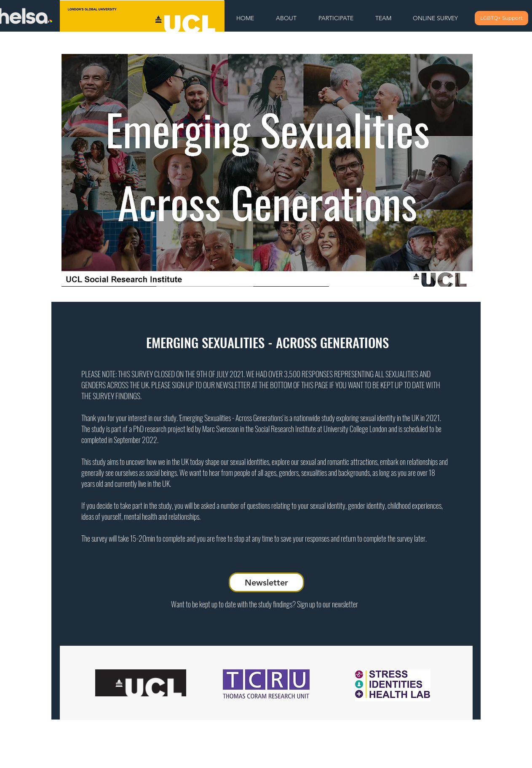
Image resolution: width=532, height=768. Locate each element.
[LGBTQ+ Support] (501, 18)
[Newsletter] (266, 582)
